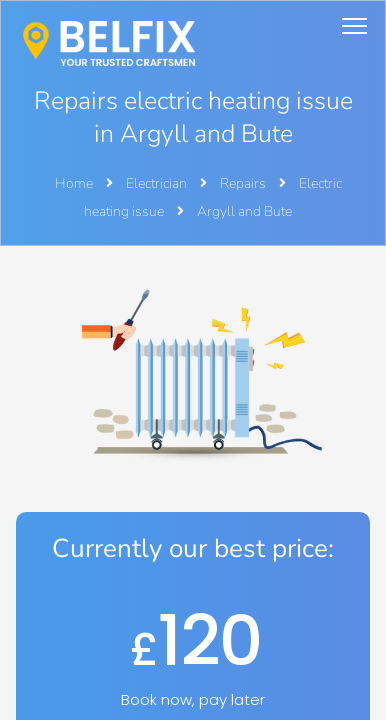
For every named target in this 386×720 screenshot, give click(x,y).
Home (74, 183)
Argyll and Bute (244, 211)
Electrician (158, 183)
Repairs (244, 183)
